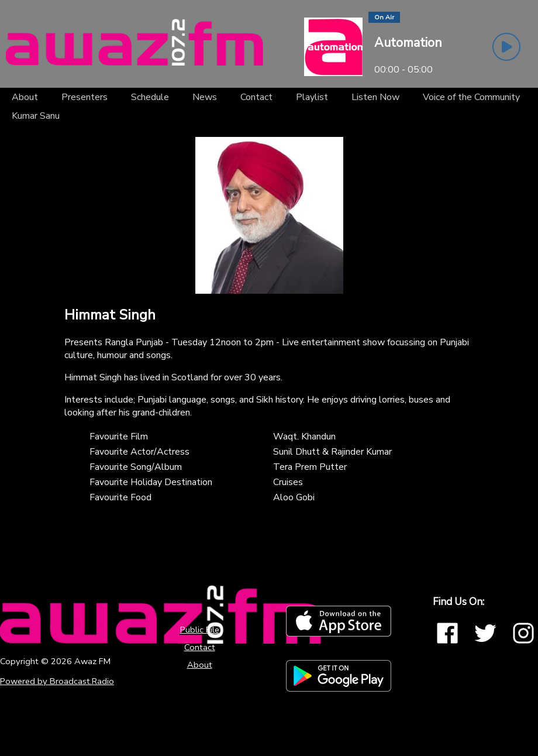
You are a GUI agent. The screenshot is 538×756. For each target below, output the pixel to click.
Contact (200, 647)
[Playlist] (312, 97)
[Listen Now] (375, 97)
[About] (25, 97)
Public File (200, 630)
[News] (205, 97)
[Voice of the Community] (471, 97)
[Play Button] (506, 47)
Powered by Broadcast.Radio (57, 681)
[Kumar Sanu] (36, 116)
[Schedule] (150, 97)
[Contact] (256, 97)
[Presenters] (85, 97)
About (200, 665)
